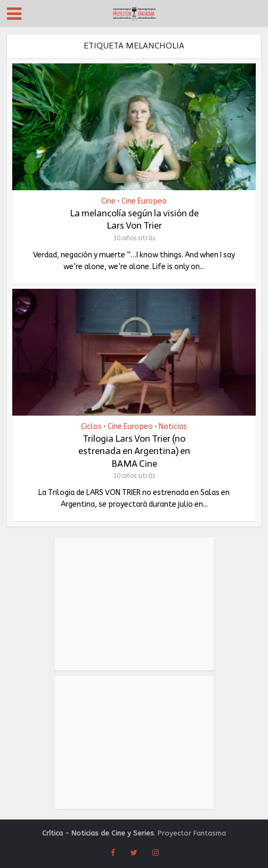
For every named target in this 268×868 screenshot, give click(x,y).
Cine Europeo (144, 201)
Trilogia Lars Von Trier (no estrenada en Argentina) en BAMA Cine (134, 451)
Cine (108, 201)
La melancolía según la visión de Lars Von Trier (134, 219)
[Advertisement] (134, 604)
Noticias (173, 427)
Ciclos (91, 427)
